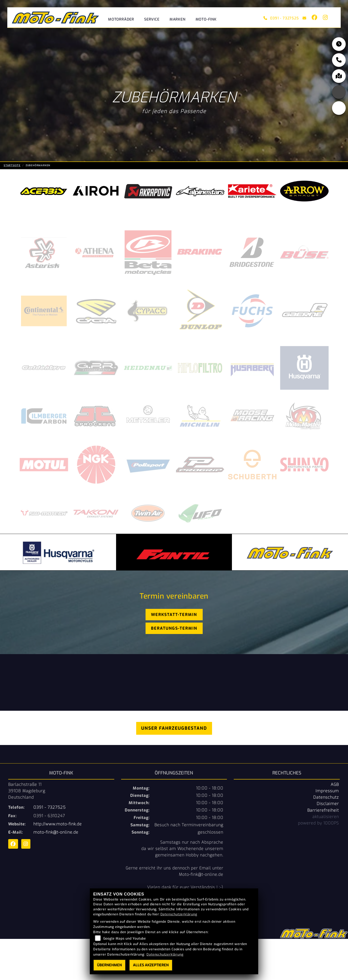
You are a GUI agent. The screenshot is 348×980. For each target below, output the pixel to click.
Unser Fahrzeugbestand (174, 728)
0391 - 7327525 (281, 18)
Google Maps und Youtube (125, 939)
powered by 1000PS (318, 823)
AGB (335, 785)
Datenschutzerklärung (179, 914)
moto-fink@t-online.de (56, 832)
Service (152, 19)
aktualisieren (326, 817)
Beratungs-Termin (174, 628)
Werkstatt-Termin (174, 615)
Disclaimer (328, 804)
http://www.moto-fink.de (58, 824)
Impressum (327, 791)
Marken (178, 19)
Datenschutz (326, 797)
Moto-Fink (206, 19)
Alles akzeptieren (151, 965)
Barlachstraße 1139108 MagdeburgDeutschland (27, 791)
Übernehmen (109, 965)
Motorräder (121, 19)
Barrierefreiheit (323, 810)
